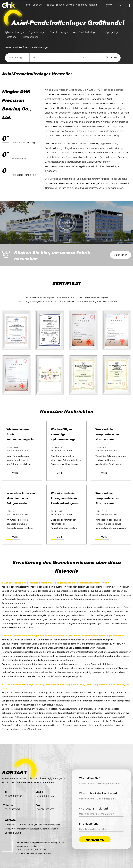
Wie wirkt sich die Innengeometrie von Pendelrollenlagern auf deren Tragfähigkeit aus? (66, 503)
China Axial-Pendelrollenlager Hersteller (79, 99)
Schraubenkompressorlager (97, 636)
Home (27, 5)
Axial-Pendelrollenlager (85, 32)
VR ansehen (121, 255)
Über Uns (38, 5)
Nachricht (81, 5)
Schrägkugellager (110, 32)
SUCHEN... (112, 58)
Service (70, 5)
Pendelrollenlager (59, 32)
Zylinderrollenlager (14, 32)
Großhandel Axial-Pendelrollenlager (102, 104)
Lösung (60, 5)
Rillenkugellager (30, 37)
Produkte (49, 5)
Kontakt (93, 5)
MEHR (15, 473)
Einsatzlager (11, 37)
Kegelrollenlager (37, 32)
